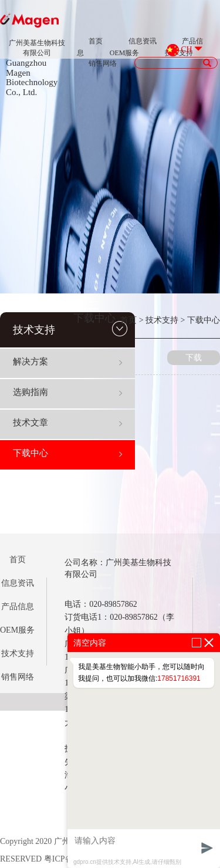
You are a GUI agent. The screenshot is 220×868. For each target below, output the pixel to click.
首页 (96, 41)
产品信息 (18, 607)
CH (186, 50)
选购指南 (68, 392)
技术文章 (68, 423)
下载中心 (68, 453)
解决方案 (68, 362)
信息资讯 (143, 41)
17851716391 (179, 678)
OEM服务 (125, 53)
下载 (194, 358)
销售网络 (103, 63)
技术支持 (70, 329)
